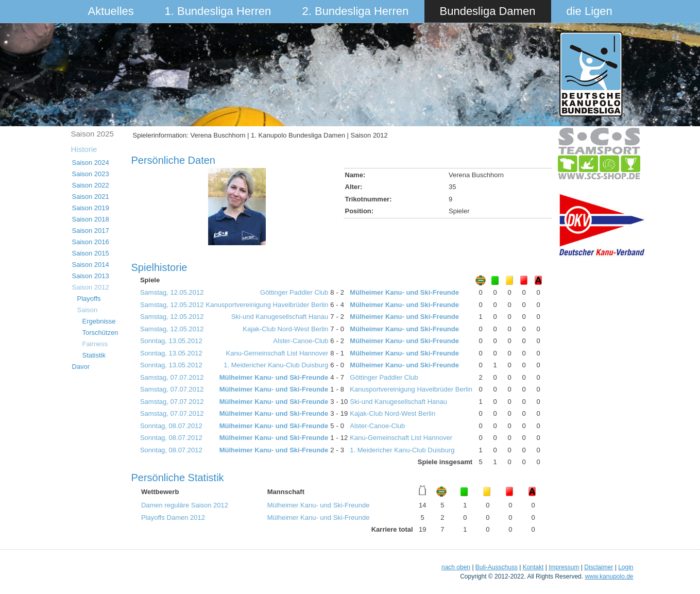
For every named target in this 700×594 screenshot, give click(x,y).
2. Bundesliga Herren (356, 11)
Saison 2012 (91, 287)
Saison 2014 (91, 265)
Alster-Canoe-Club (301, 341)
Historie (84, 149)
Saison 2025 (92, 134)
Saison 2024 (91, 163)
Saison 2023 (91, 174)
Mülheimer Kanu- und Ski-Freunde (404, 292)
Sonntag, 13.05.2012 (171, 341)
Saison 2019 (91, 208)
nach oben (456, 567)
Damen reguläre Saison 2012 (185, 505)
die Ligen (590, 11)
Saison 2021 (91, 197)
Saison (88, 310)
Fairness (95, 344)
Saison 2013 (91, 276)
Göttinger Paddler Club (294, 292)
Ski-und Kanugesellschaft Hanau (280, 317)
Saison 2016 (91, 242)
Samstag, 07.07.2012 (172, 377)
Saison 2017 (91, 231)
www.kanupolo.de (609, 576)
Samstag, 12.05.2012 (172, 292)
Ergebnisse (99, 321)
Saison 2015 (91, 253)
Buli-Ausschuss (497, 567)
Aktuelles (111, 11)
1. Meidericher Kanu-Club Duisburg (276, 365)
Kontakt (533, 567)
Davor (81, 367)
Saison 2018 (91, 219)
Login (626, 567)
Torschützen (100, 333)
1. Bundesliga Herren (218, 11)
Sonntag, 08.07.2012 (171, 426)
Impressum (564, 567)
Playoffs (89, 299)
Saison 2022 (91, 185)
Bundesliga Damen (488, 11)
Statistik (94, 355)
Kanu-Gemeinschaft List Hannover (277, 353)
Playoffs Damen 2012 (173, 517)
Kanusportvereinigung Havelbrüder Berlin (267, 305)
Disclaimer (599, 567)
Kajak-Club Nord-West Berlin (285, 329)
